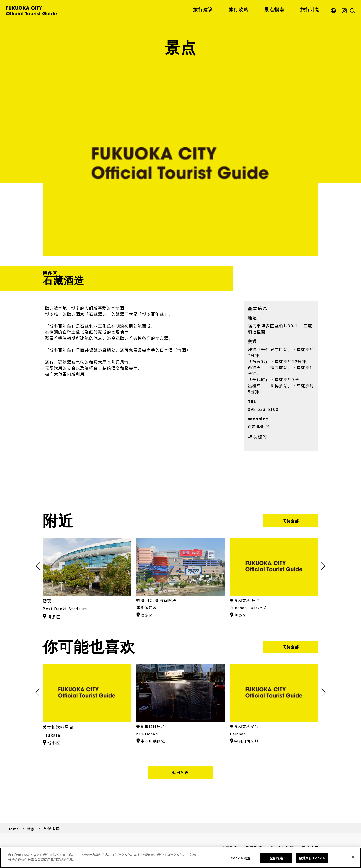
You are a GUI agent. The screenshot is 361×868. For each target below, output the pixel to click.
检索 (32, 830)
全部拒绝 (276, 858)
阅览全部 (291, 521)
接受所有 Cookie (312, 858)
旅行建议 (203, 10)
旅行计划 (310, 10)
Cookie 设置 (240, 858)
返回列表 (180, 773)
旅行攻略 (239, 10)
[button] (322, 566)
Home (14, 830)
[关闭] (353, 857)
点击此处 (257, 427)
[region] (180, 858)
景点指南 (274, 10)
